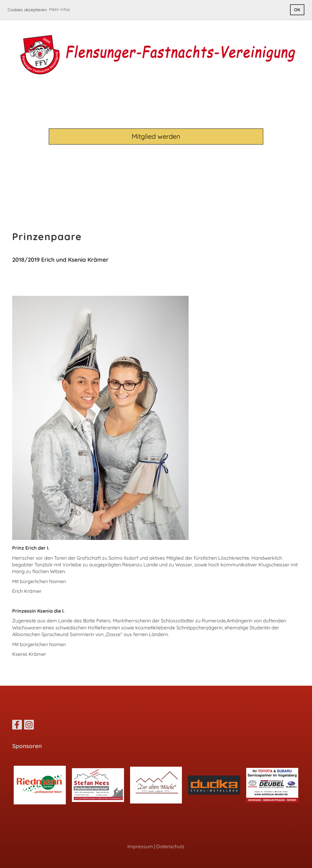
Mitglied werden (156, 137)
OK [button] (297, 10)
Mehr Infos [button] (60, 9)
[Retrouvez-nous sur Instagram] (29, 726)
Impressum (140, 846)
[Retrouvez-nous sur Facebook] (17, 726)
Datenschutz (170, 846)
